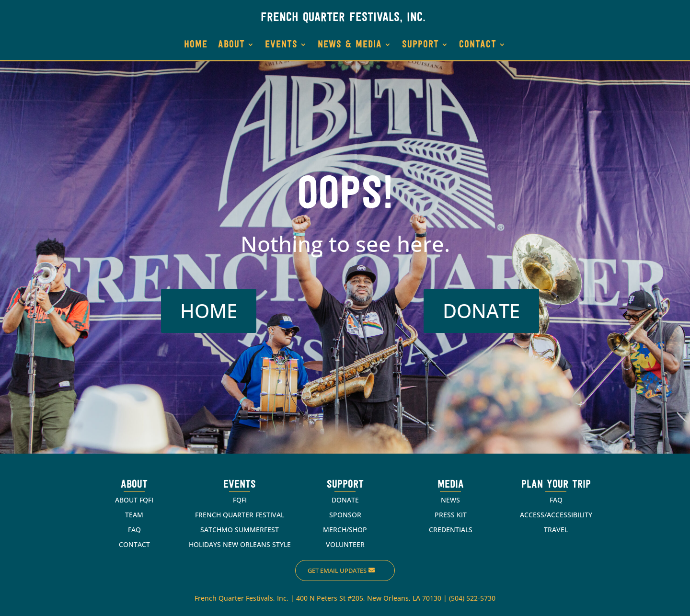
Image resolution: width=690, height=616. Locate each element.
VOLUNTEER (345, 544)
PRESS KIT (451, 515)
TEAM (134, 515)
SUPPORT (420, 45)
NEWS (450, 500)
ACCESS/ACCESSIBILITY (556, 515)
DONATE (481, 311)
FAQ (134, 530)
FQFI (240, 500)
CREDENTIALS (451, 530)
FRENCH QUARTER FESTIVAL (240, 515)
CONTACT (478, 45)
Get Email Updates (337, 570)
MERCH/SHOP (345, 530)
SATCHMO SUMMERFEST (240, 530)
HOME (196, 45)
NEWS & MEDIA (350, 45)
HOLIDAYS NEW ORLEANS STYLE (240, 544)
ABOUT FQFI (134, 500)
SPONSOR (345, 515)
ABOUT (231, 45)
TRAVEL (556, 530)
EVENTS (281, 45)
